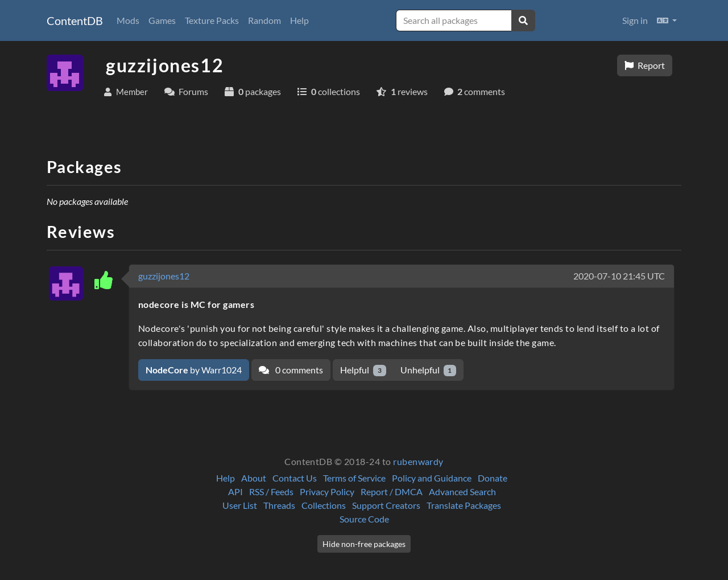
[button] (667, 20)
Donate (493, 478)
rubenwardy (418, 461)
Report (645, 65)
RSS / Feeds (271, 491)
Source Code (364, 519)
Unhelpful (429, 370)
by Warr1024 (194, 370)
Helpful (363, 370)
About (254, 478)
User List (240, 505)
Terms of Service (354, 478)
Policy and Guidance (432, 478)
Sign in (635, 20)
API (235, 491)
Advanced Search (462, 491)
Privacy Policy (327, 491)
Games (162, 20)
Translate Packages (464, 505)
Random (264, 20)
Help (299, 20)
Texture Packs (212, 20)
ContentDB (75, 20)
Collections (324, 505)
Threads (279, 505)
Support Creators (386, 505)
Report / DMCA (392, 491)
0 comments (291, 370)
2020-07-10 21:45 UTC (619, 276)
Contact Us (295, 478)
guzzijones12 (164, 276)
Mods (128, 20)
